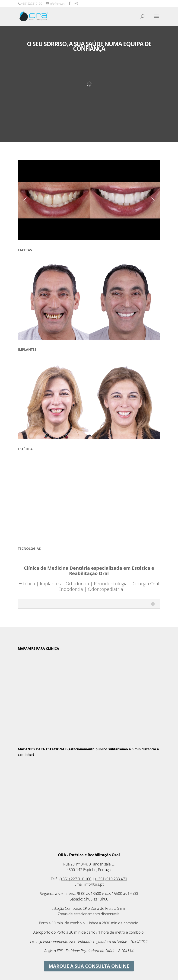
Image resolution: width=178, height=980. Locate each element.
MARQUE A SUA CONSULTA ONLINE (89, 966)
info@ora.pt (94, 884)
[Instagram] (76, 3)
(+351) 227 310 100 (75, 879)
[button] (25, 200)
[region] (89, 200)
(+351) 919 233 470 (111, 879)
